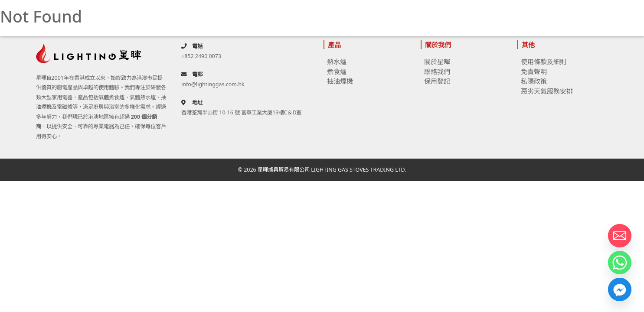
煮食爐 (337, 71)
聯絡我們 (437, 71)
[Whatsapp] (620, 263)
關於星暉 (437, 62)
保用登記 (437, 81)
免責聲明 (534, 71)
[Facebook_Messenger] (620, 289)
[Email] (620, 236)
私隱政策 (534, 81)
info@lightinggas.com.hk (213, 84)
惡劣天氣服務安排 (547, 91)
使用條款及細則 (544, 62)
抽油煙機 (340, 81)
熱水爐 (337, 62)
